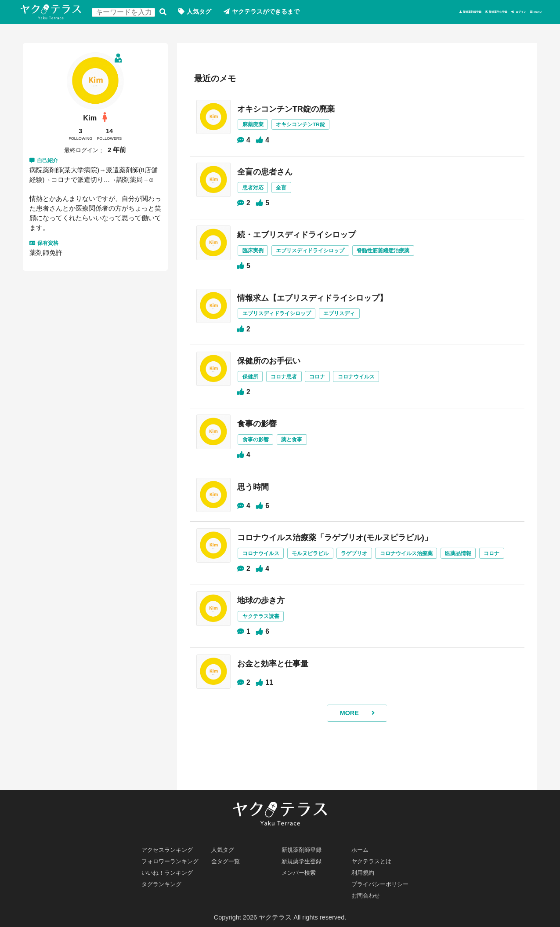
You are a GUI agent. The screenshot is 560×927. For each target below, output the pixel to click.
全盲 (289, 192)
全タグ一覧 (228, 857)
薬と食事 (300, 449)
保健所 (255, 385)
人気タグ (209, 13)
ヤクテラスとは (375, 857)
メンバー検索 (301, 869)
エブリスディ (352, 320)
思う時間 (258, 497)
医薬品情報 (481, 568)
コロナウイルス (370, 385)
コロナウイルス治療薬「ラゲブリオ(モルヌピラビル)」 (349, 551)
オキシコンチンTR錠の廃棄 (295, 111)
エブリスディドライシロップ (320, 256)
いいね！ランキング (171, 869)
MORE (348, 748)
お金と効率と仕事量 (280, 693)
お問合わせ (368, 895)
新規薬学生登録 (433, 13)
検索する (171, 13)
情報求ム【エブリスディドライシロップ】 (324, 304)
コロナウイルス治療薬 (424, 568)
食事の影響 (263, 433)
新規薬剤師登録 (368, 13)
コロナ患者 (292, 385)
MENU (529, 13)
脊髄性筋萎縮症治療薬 (399, 256)
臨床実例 (258, 256)
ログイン (488, 13)
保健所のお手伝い (276, 368)
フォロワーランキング (174, 857)
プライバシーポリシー (385, 882)
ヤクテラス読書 (267, 645)
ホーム (362, 844)
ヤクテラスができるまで (280, 13)
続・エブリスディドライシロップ (307, 240)
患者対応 (258, 192)
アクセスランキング (171, 844)
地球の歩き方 (267, 629)
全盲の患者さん (271, 175)
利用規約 (365, 869)
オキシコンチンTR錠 (310, 128)
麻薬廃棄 (258, 128)
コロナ (328, 385)
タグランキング (164, 882)
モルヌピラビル (320, 568)
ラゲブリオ (368, 568)
